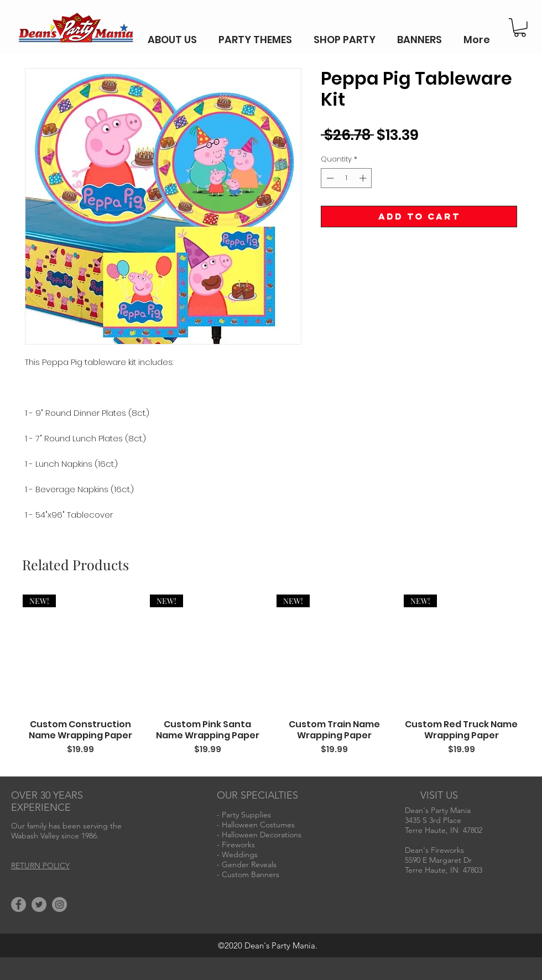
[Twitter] (39, 905)
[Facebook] (19, 905)
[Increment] (364, 178)
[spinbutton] (346, 178)
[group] (271, 681)
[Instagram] (59, 905)
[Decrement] (329, 178)
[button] (520, 28)
